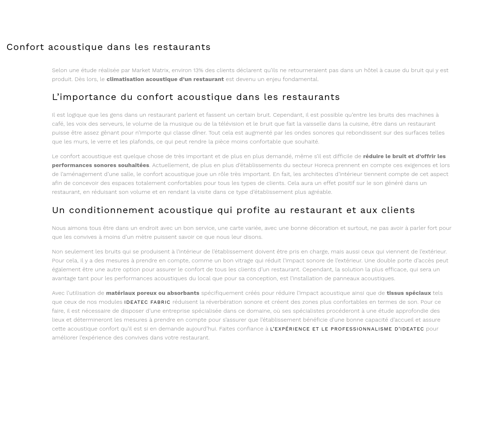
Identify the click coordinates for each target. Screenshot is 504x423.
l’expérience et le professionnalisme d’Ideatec (347, 329)
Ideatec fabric (148, 302)
